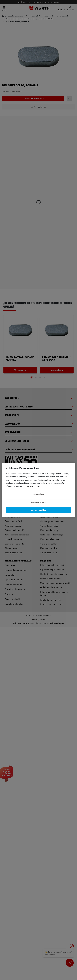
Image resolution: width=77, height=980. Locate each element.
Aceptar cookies (38, 510)
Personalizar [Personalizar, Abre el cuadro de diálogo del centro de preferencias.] (38, 494)
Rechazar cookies (39, 502)
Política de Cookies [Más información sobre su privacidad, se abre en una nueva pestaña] (32, 486)
